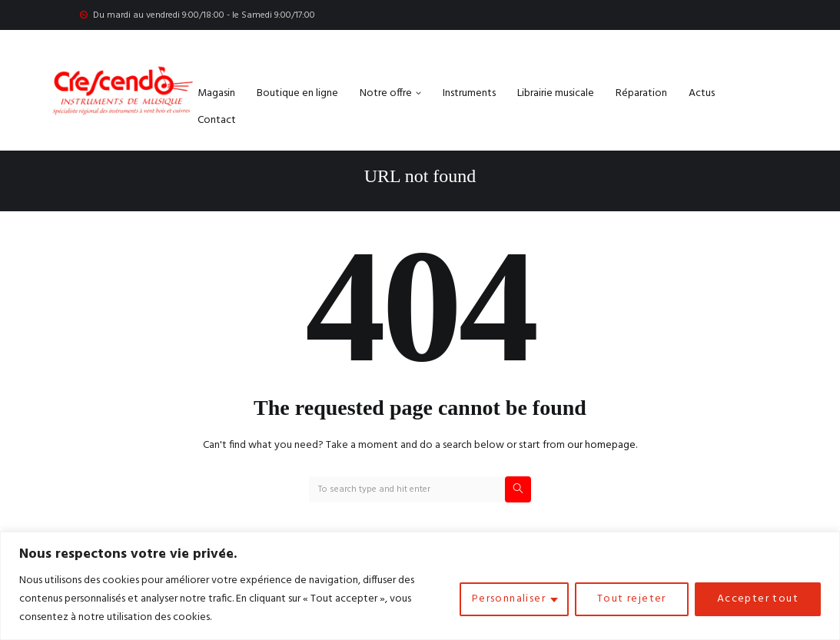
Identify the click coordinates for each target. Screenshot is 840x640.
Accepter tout (758, 599)
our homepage (601, 445)
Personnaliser (509, 599)
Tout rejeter (632, 599)
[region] (420, 586)
